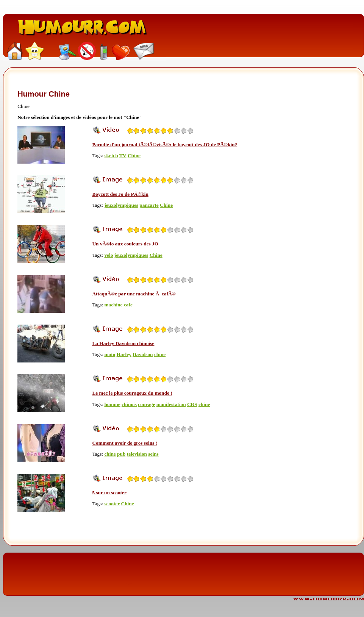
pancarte (149, 205)
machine (113, 305)
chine (160, 354)
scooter (112, 504)
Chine (134, 155)
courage (146, 404)
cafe (128, 305)
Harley (124, 354)
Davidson (143, 354)
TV (123, 155)
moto (110, 354)
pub (121, 454)
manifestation (171, 404)
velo (109, 255)
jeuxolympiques (121, 205)
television (137, 454)
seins (153, 454)
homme (112, 404)
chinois (129, 404)
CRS (192, 404)
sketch (111, 155)
